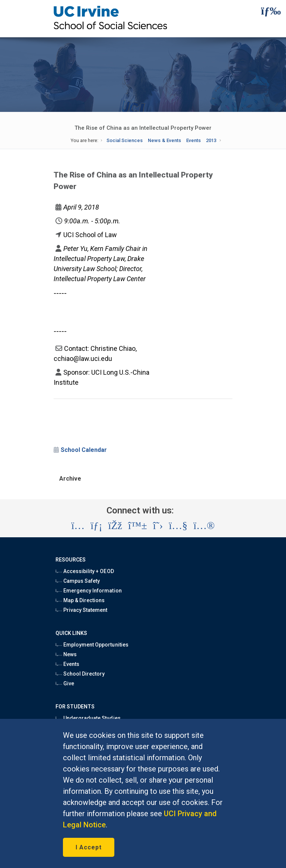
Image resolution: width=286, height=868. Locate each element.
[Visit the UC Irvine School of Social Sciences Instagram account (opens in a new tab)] (78, 526)
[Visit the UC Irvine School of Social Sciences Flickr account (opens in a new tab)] (204, 526)
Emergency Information (89, 591)
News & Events (164, 140)
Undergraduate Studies (88, 718)
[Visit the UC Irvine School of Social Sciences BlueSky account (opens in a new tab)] (138, 526)
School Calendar (84, 450)
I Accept (89, 847)
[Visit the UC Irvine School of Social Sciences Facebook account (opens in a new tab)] (115, 526)
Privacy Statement (82, 610)
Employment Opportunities (92, 645)
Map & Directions (80, 600)
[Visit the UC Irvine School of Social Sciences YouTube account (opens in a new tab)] (178, 526)
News (66, 654)
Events (193, 140)
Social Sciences (125, 140)
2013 (211, 140)
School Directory (80, 674)
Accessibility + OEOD (85, 571)
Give (65, 683)
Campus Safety (78, 581)
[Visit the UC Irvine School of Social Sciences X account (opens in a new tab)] (158, 526)
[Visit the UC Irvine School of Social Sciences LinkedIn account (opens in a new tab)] (96, 526)
